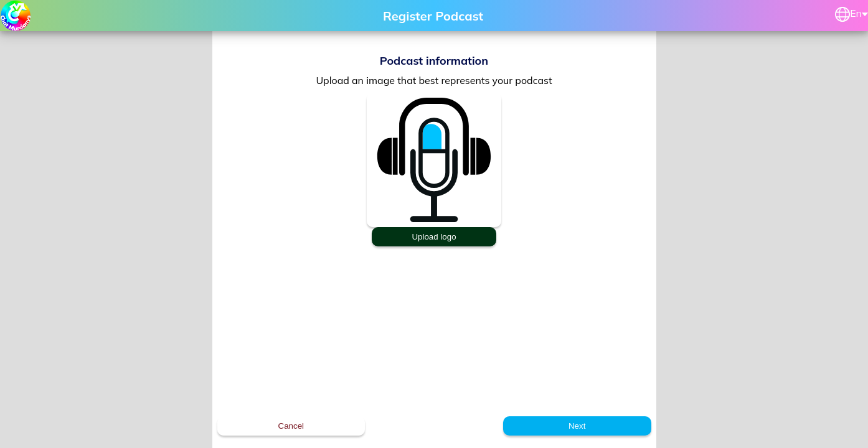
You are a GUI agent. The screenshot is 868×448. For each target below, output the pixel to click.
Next (577, 426)
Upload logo (434, 237)
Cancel (291, 426)
